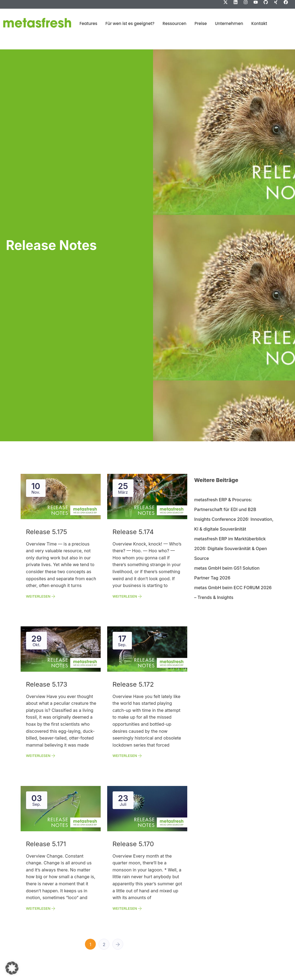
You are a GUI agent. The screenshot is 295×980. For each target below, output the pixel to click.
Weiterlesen (41, 596)
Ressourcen (175, 23)
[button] (12, 968)
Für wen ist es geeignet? (130, 23)
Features (88, 23)
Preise (201, 23)
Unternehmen (229, 23)
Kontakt (259, 23)
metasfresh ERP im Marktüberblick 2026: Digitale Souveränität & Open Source (230, 548)
